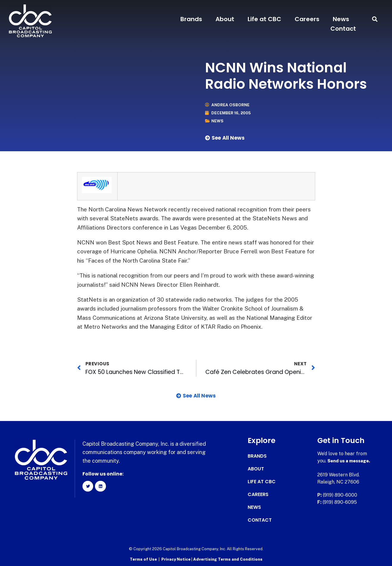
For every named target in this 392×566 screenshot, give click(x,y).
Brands (191, 19)
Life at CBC (264, 19)
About (225, 19)
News (341, 19)
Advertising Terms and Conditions (228, 559)
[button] (375, 19)
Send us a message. (350, 460)
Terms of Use (143, 559)
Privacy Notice (176, 559)
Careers (307, 19)
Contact (343, 29)
